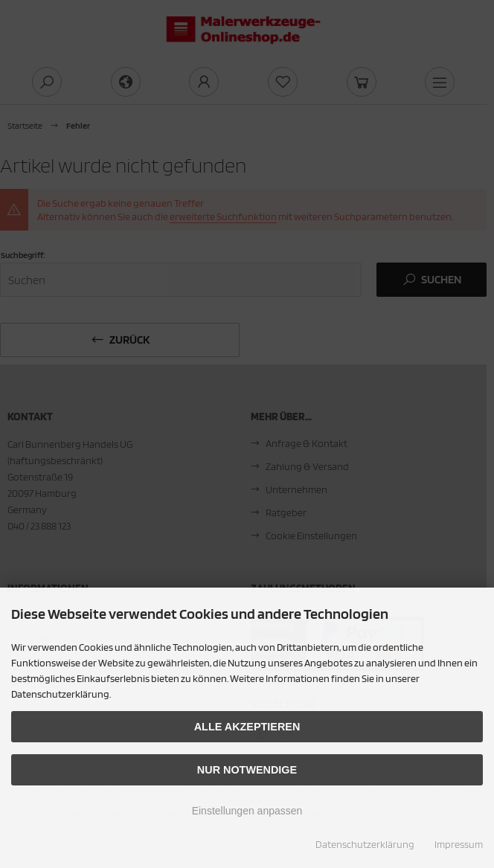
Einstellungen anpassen (247, 811)
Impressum (459, 844)
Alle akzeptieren (247, 727)
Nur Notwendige (247, 770)
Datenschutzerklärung (365, 844)
